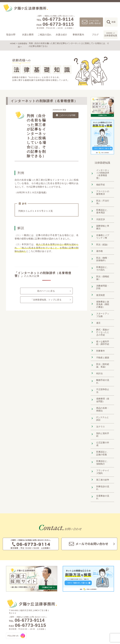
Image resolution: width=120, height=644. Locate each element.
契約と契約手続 (103, 414)
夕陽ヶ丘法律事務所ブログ (103, 613)
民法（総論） (102, 238)
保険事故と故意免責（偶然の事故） (103, 296)
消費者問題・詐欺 (103, 279)
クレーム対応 (64, 618)
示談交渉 (100, 214)
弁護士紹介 (61, 35)
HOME (13, 43)
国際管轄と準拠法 (103, 222)
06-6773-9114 (58, 19)
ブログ (95, 35)
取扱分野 (11, 35)
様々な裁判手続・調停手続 (102, 333)
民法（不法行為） (102, 197)
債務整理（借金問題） (103, 382)
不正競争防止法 (103, 375)
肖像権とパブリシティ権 (103, 231)
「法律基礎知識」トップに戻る (46, 301)
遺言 (97, 314)
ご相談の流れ (45, 35)
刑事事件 (100, 341)
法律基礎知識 (111, 34)
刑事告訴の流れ (103, 460)
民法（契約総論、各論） (102, 355)
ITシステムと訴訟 (103, 400)
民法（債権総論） (102, 270)
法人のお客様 (64, 613)
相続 (43, 618)
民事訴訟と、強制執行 (103, 437)
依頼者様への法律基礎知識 (103, 618)
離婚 (43, 613)
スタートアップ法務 (103, 306)
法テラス (100, 408)
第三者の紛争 (102, 453)
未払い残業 (63, 622)
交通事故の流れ (103, 466)
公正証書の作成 (103, 420)
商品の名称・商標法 (103, 391)
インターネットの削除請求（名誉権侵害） (103, 172)
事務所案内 (78, 35)
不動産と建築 (102, 347)
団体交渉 (62, 627)
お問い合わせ (98, 622)
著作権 (99, 244)
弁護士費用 (28, 35)
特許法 (99, 362)
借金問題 (45, 627)
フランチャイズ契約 (103, 446)
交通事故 (45, 622)
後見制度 (100, 287)
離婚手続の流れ (103, 368)
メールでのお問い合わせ (95, 22)
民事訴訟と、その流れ (103, 261)
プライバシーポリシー (101, 627)
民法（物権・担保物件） (103, 252)
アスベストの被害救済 (103, 188)
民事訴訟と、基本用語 (103, 207)
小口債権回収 (64, 632)
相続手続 (100, 181)
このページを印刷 (66, 114)
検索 (114, 22)
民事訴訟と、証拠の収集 (103, 428)
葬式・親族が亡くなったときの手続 (103, 323)
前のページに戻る (46, 290)
